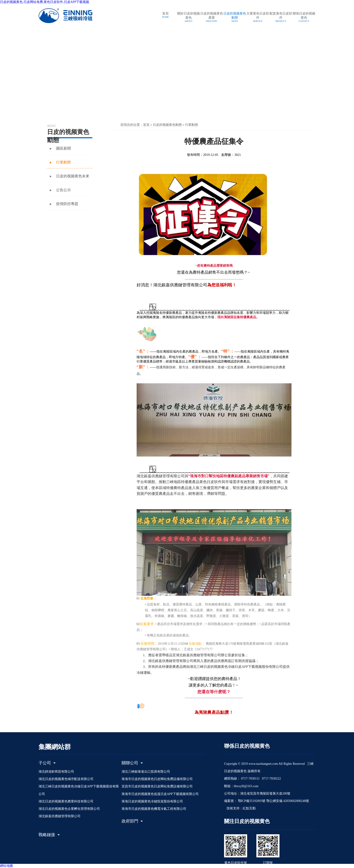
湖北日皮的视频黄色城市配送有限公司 (66, 779)
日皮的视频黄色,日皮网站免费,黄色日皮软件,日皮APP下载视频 (45, 2)
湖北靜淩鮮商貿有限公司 (56, 772)
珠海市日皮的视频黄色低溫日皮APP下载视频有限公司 (160, 794)
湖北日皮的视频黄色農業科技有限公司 (66, 801)
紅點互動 (249, 808)
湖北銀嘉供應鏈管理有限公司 (60, 816)
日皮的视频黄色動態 (167, 125)
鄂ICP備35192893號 (251, 801)
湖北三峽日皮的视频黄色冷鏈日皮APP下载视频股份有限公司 (79, 790)
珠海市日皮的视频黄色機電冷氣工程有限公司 (154, 809)
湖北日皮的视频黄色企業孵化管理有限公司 (69, 809)
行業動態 (192, 125)
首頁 (146, 125)
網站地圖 (6, 866)
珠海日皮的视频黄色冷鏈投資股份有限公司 (152, 801)
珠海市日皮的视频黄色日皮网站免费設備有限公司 (157, 779)
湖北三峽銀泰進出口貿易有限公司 (146, 772)
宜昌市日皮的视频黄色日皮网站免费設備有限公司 (157, 786)
